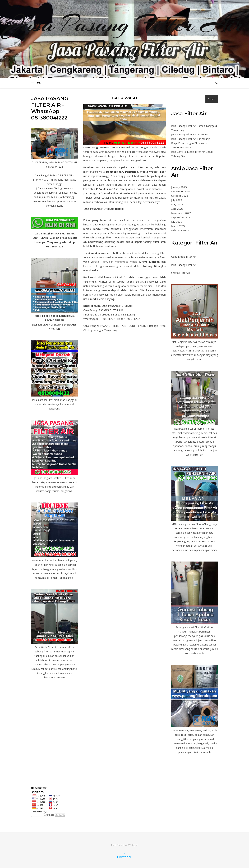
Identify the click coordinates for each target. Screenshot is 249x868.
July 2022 (177, 222)
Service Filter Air (181, 273)
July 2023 (177, 200)
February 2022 (180, 230)
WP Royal (133, 845)
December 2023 (181, 191)
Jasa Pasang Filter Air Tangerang (190, 139)
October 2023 (180, 196)
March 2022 (178, 226)
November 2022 (181, 213)
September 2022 (181, 217)
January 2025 (179, 187)
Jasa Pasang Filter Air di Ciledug (190, 134)
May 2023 (177, 204)
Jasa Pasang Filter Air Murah (125, 37)
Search (212, 99)
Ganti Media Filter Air (184, 257)
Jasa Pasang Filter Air (184, 265)
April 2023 (177, 209)
